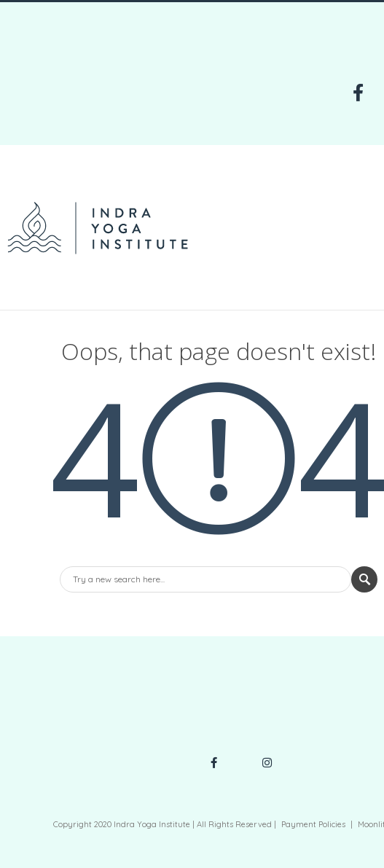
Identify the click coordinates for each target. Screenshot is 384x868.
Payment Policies (313, 824)
